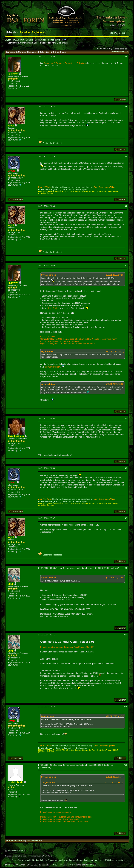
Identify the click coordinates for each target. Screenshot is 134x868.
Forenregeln (120, 33)
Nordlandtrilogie (39, 860)
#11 (125, 707)
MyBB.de (56, 865)
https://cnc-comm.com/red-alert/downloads (60, 819)
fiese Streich (53, 308)
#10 (125, 635)
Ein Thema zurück (16, 841)
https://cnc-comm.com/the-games (55, 812)
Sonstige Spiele (56, 40)
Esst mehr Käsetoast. (50, 143)
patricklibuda (44, 767)
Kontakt (28, 860)
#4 (126, 206)
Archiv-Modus (66, 860)
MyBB (72, 865)
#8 (126, 518)
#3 (126, 156)
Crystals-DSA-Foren (14, 40)
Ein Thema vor (34, 841)
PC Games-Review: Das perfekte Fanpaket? (61, 341)
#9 (126, 568)
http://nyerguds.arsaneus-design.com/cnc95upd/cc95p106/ (67, 647)
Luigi (115, 568)
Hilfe (111, 33)
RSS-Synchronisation (114, 860)
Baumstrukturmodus (120, 52)
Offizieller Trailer (48, 337)
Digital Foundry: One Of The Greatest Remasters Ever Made (68, 344)
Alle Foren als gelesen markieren (88, 860)
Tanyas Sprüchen (52, 367)
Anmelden (25, 32)
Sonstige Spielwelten (36, 40)
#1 (126, 57)
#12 (125, 765)
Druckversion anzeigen (17, 850)
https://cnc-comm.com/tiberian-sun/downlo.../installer (64, 822)
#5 (126, 265)
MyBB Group (91, 865)
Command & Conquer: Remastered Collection (65, 63)
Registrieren (39, 32)
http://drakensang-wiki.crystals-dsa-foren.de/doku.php (63, 189)
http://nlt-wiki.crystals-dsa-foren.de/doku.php (72, 187)
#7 (126, 468)
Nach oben (53, 860)
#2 (126, 107)
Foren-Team (17, 860)
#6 (126, 418)
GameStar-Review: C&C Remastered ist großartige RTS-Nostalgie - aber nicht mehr (78, 339)
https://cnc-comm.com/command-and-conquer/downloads (66, 817)
